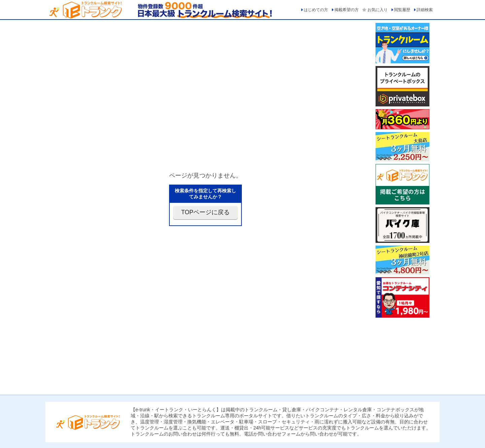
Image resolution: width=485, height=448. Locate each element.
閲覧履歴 (402, 10)
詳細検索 (425, 10)
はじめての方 (316, 10)
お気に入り (378, 10)
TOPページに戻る (205, 212)
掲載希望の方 (347, 10)
